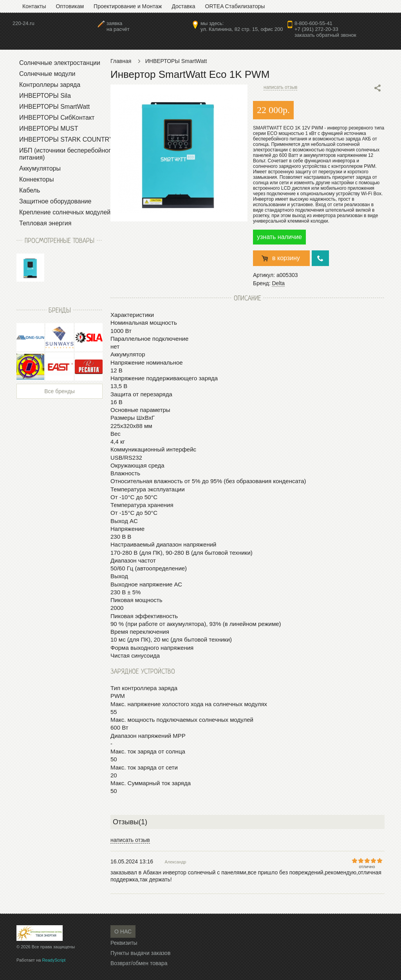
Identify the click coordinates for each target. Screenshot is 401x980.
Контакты (34, 6)
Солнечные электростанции (60, 63)
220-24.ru (23, 23)
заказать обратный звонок (325, 35)
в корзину (286, 258)
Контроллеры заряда (50, 85)
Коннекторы (36, 179)
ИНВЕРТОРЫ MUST (49, 129)
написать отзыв (280, 87)
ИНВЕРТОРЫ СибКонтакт (57, 118)
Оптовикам (70, 6)
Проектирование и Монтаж (128, 6)
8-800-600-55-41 (313, 23)
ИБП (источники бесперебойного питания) (67, 154)
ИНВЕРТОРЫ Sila (45, 96)
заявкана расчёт (118, 26)
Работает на (41, 960)
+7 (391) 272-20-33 (316, 29)
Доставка (183, 6)
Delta (278, 283)
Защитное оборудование (55, 201)
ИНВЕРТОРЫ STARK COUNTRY (66, 139)
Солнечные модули (47, 74)
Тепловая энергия (45, 223)
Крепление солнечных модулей (65, 212)
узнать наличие (279, 237)
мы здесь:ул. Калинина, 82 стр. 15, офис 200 (242, 26)
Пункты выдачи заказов (140, 953)
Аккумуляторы (40, 168)
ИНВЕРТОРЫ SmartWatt (54, 107)
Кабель (30, 190)
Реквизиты (124, 943)
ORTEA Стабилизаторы (235, 6)
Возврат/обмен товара (139, 963)
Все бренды (60, 391)
